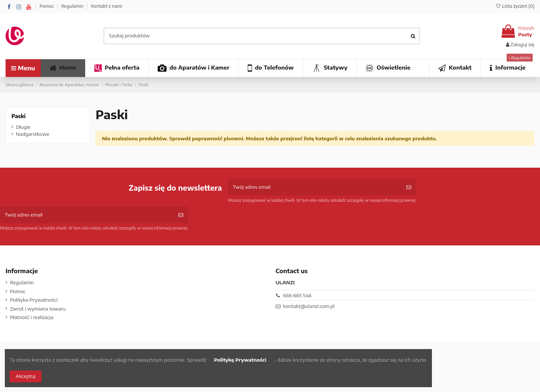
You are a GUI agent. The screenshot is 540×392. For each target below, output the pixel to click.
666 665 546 (297, 295)
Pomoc (47, 6)
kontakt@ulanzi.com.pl (309, 306)
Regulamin (73, 6)
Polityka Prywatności (34, 300)
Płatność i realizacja (32, 317)
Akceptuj (25, 376)
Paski (19, 116)
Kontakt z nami (106, 6)
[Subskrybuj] (409, 187)
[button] (507, 68)
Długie (23, 127)
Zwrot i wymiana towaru (38, 309)
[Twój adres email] (315, 187)
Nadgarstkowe (33, 134)
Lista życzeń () (515, 6)
